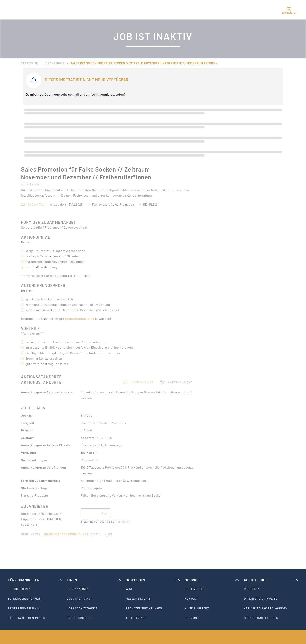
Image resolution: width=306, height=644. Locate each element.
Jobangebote (54, 63)
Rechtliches (271, 580)
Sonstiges (153, 580)
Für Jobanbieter (35, 580)
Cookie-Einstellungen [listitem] (261, 618)
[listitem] (35, 589)
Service (212, 580)
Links (94, 580)
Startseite (30, 63)
